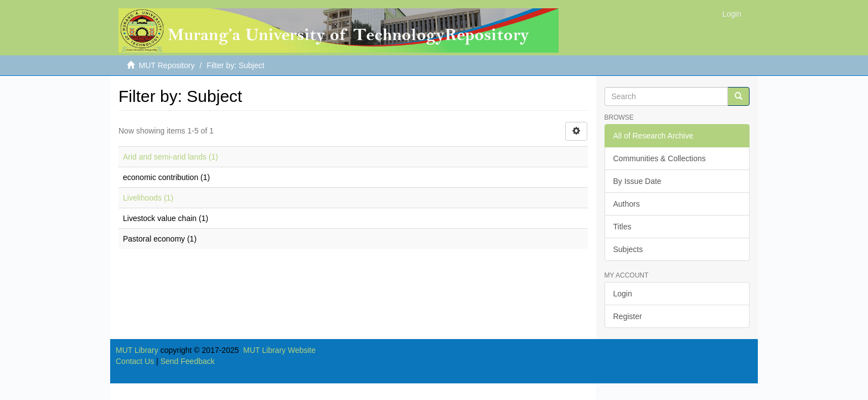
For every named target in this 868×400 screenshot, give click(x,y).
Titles (622, 227)
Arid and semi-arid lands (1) (170, 157)
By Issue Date (637, 181)
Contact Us (135, 361)
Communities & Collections (660, 158)
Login (623, 294)
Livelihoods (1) (148, 198)
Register (628, 316)
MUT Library (137, 350)
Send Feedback (188, 361)
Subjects (628, 249)
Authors (627, 204)
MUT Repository (167, 65)
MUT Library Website (279, 350)
